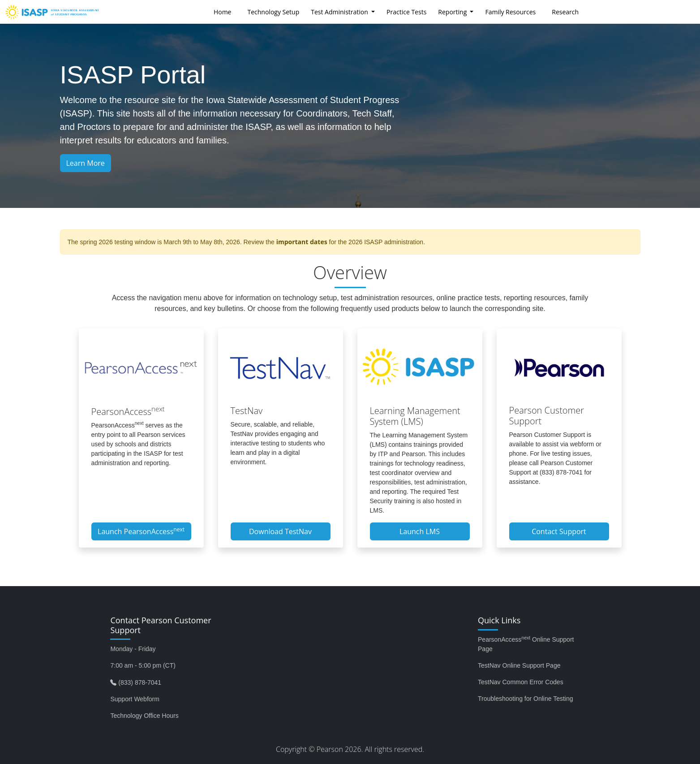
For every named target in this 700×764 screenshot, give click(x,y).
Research (565, 12)
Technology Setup (273, 12)
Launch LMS (420, 531)
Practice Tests (406, 12)
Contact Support (559, 531)
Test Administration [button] (340, 12)
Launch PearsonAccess (141, 531)
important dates (302, 242)
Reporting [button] (453, 12)
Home (223, 12)
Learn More (86, 163)
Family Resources (510, 12)
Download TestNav (280, 531)
